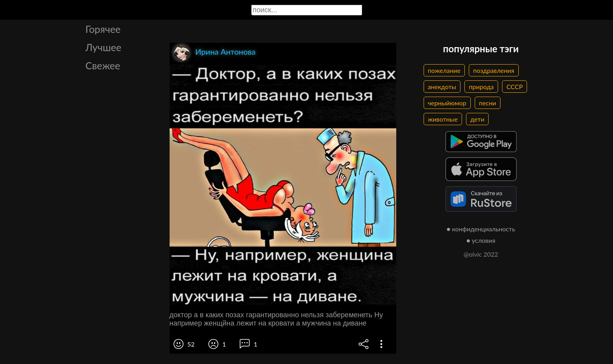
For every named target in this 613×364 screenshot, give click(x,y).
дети (477, 119)
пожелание (444, 70)
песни (488, 103)
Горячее (103, 29)
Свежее (103, 65)
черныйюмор (447, 103)
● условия (481, 240)
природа (481, 87)
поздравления (494, 70)
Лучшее (104, 47)
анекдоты (442, 87)
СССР (515, 87)
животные (443, 119)
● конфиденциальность (481, 229)
